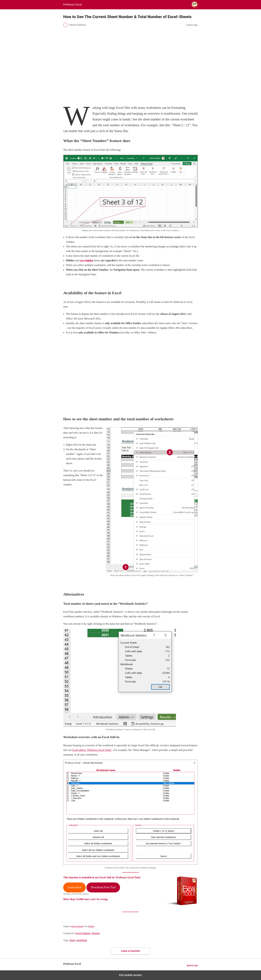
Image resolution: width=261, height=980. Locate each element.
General (96, 933)
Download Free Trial (103, 887)
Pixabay (91, 926)
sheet (72, 940)
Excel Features (83, 933)
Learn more (74, 887)
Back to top (192, 965)
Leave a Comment (131, 951)
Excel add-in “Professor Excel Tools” (92, 750)
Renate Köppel (77, 926)
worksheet (82, 940)
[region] (130, 371)
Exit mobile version (130, 975)
